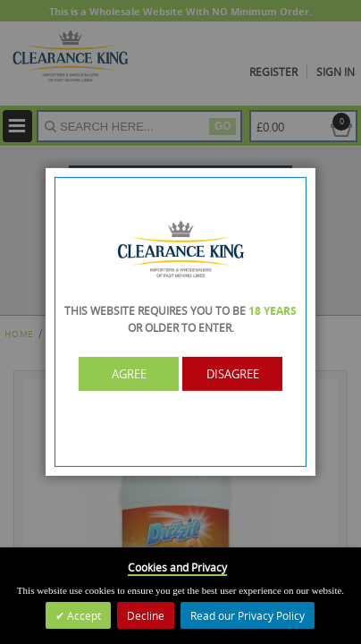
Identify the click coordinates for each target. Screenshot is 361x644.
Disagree (233, 374)
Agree (129, 374)
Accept (83, 615)
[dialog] (180, 322)
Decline (146, 615)
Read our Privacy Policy (248, 615)
